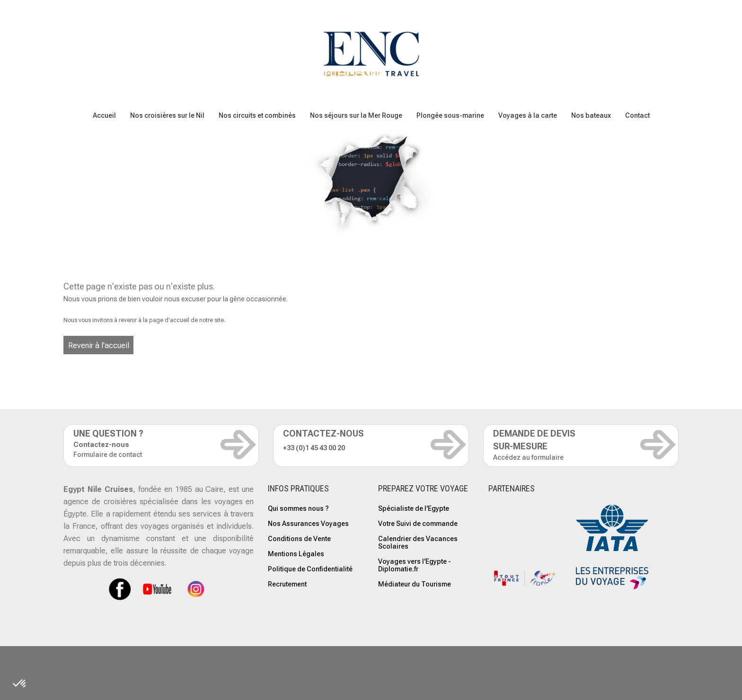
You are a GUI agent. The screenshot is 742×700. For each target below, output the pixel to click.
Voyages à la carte (528, 115)
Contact (637, 115)
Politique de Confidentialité (310, 569)
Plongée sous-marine (450, 115)
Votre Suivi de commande (418, 524)
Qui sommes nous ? (298, 508)
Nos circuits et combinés (257, 115)
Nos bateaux (591, 115)
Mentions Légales (296, 554)
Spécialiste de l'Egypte (414, 508)
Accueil (104, 115)
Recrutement (287, 584)
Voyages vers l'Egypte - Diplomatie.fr (415, 565)
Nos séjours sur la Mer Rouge (356, 115)
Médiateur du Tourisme (415, 584)
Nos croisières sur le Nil (167, 115)
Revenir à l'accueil (99, 346)
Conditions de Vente (299, 539)
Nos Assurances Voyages (308, 524)
